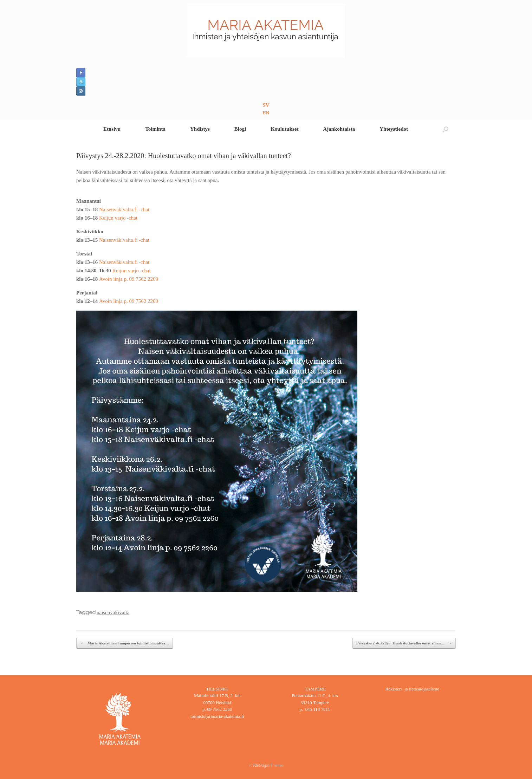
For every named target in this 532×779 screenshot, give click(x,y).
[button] (445, 129)
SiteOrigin (261, 765)
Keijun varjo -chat (118, 218)
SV (266, 105)
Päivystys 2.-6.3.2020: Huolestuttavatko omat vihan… (404, 643)
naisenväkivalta (113, 612)
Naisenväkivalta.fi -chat (124, 209)
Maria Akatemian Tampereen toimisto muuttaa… (125, 643)
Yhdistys (200, 129)
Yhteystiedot (394, 129)
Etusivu (112, 129)
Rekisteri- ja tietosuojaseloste (412, 689)
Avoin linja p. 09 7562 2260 (129, 279)
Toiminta (155, 129)
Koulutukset (284, 129)
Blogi (240, 129)
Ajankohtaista (339, 129)
